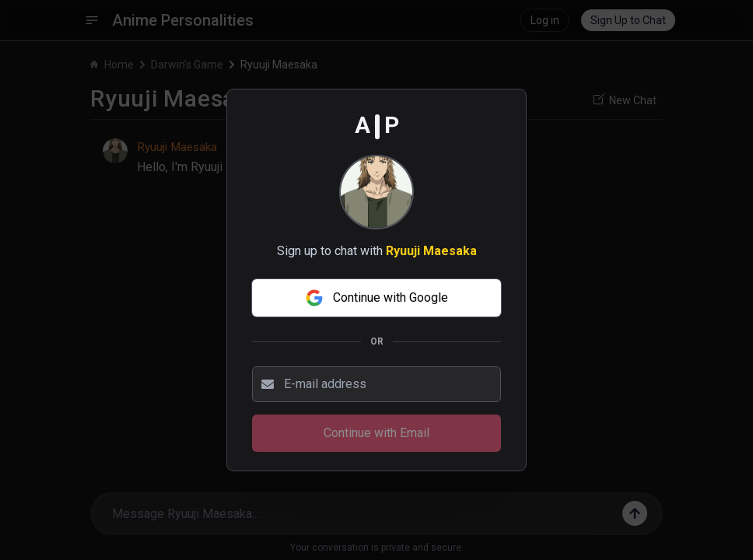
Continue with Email (376, 433)
